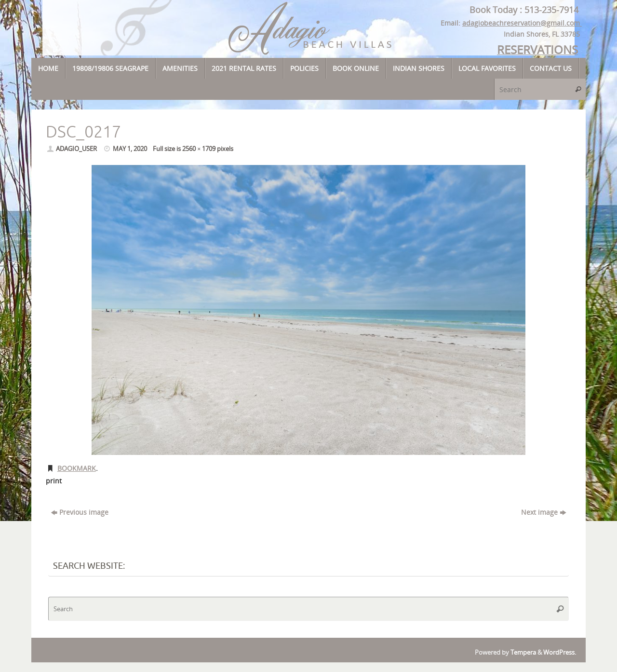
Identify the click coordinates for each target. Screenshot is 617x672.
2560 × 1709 (199, 149)
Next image (543, 512)
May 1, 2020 (130, 149)
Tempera (523, 652)
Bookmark (77, 468)
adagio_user (76, 149)
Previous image (80, 512)
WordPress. (560, 652)
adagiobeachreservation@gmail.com (522, 23)
